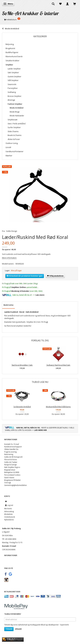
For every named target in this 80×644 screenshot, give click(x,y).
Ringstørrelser (10, 470)
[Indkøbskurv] (40, 19)
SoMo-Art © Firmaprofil (13, 457)
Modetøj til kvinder (20, 291)
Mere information (9, 258)
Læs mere (40, 295)
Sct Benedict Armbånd (22, 407)
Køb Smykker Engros (12, 467)
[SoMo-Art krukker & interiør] (30, 13)
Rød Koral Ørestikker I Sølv (22, 365)
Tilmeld (9, 629)
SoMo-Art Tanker (11, 462)
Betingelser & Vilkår (12, 472)
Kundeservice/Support (13, 447)
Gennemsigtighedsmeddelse (15, 485)
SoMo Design (12, 231)
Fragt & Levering (10, 452)
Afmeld (18, 629)
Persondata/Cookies (12, 475)
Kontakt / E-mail (9, 546)
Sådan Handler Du (11, 449)
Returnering (9, 454)
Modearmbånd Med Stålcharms (58, 407)
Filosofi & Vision (11, 459)
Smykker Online (19, 287)
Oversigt (8, 483)
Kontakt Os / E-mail (12, 444)
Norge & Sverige (10, 465)
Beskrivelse (8, 305)
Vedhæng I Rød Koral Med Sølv (58, 365)
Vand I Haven (9, 477)
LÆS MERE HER (40, 430)
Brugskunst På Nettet (12, 480)
